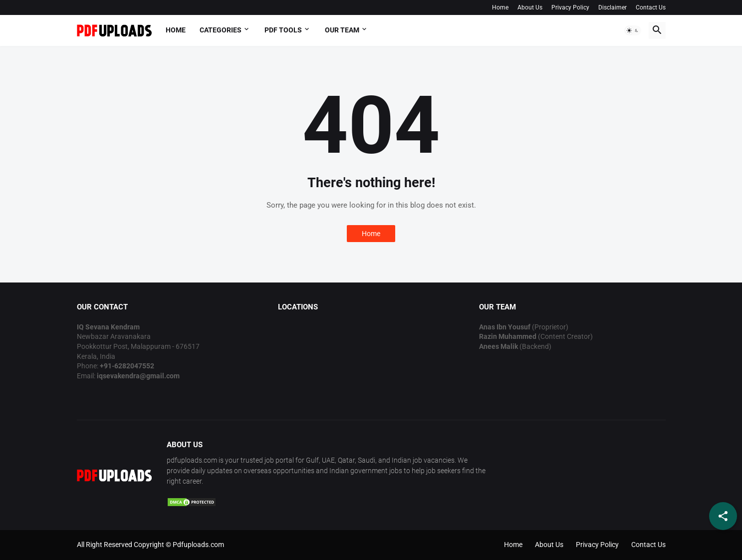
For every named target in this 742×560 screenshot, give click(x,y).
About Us (530, 7)
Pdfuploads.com (198, 545)
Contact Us (651, 7)
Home (500, 7)
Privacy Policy (570, 7)
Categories (221, 30)
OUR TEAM (342, 30)
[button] (633, 30)
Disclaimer (613, 7)
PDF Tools (283, 30)
